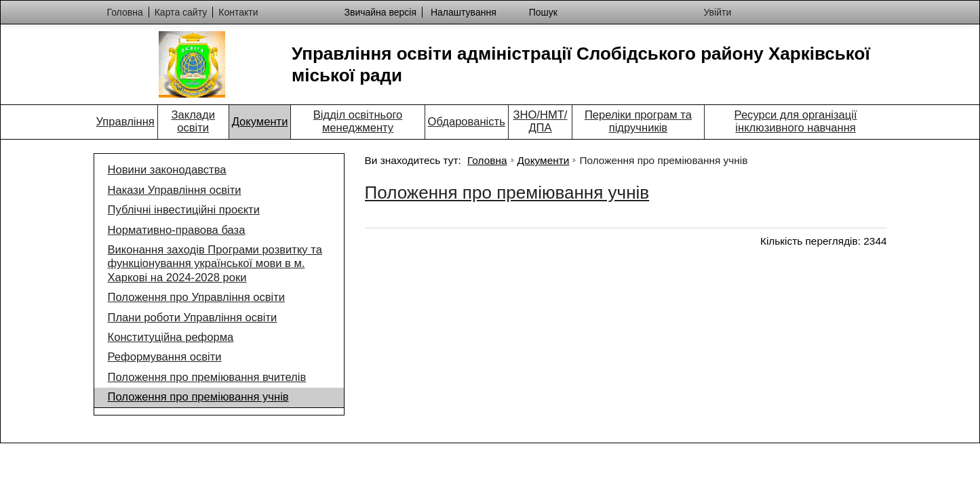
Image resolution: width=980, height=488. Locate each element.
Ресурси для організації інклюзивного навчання (796, 121)
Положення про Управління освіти (197, 297)
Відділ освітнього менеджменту (358, 121)
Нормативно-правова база (177, 230)
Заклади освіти (193, 121)
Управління (125, 122)
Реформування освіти (165, 357)
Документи (260, 122)
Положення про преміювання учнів (198, 397)
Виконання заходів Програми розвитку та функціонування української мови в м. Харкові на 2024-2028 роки (215, 264)
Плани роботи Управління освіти (193, 318)
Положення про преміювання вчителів (207, 377)
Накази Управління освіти (175, 190)
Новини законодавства (167, 170)
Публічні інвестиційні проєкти (184, 210)
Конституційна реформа (171, 337)
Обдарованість (467, 122)
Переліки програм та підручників (638, 121)
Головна (487, 160)
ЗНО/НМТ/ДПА (540, 121)
